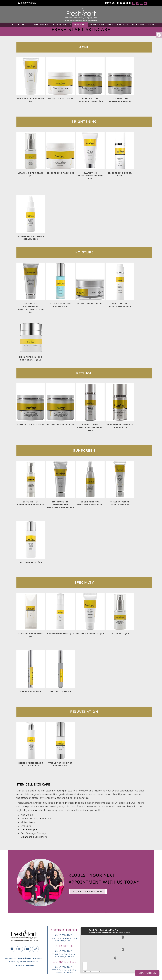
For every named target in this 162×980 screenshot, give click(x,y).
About (26, 25)
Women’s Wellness (101, 25)
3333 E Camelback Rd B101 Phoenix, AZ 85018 (64, 971)
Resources (41, 25)
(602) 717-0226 (28, 3)
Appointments (62, 25)
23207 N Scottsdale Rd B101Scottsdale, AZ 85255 (64, 940)
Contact (152, 25)
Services (79, 25)
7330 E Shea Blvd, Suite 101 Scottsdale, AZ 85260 (64, 955)
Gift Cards (137, 25)
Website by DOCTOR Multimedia (24, 962)
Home (15, 25)
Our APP (123, 25)
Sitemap (17, 965)
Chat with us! (147, 973)
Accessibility (28, 965)
